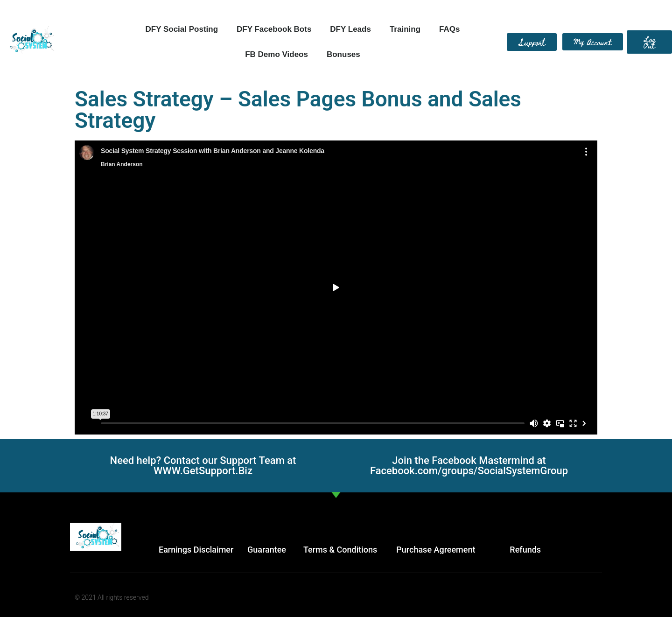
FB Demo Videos (276, 54)
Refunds (525, 550)
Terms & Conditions (340, 550)
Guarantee (267, 550)
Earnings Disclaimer (196, 550)
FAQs (449, 29)
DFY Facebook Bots (274, 29)
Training (405, 29)
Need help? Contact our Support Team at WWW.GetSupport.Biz (203, 466)
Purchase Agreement (436, 550)
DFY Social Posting (182, 29)
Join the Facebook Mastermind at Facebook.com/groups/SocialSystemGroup (469, 466)
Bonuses (343, 54)
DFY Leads (350, 29)
